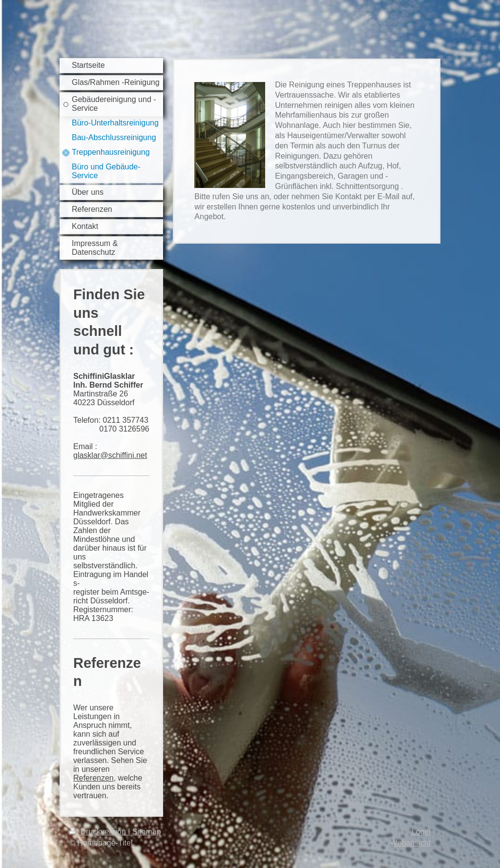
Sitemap (147, 832)
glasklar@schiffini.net (110, 455)
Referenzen (94, 778)
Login (421, 832)
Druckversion (99, 832)
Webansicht (410, 843)
